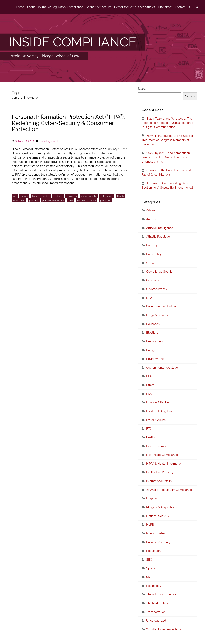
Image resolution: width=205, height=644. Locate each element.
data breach (107, 196)
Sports (151, 568)
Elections (152, 333)
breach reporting (41, 196)
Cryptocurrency (157, 289)
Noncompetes (156, 533)
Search (143, 89)
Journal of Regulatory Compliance (60, 7)
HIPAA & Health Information (164, 464)
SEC (149, 560)
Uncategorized (49, 141)
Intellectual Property (160, 472)
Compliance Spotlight (161, 272)
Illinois (120, 196)
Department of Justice (161, 306)
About (31, 7)
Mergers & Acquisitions (161, 507)
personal (34, 201)
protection (106, 201)
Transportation (156, 612)
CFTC (150, 263)
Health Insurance (157, 446)
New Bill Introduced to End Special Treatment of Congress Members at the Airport (167, 140)
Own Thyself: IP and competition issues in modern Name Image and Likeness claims (166, 157)
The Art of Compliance (161, 594)
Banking (152, 245)
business (58, 196)
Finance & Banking (158, 402)
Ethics (150, 385)
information (19, 201)
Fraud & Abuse (156, 420)
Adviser (151, 210)
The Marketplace (158, 603)
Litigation (152, 498)
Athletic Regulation (159, 237)
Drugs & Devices (157, 315)
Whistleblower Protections (164, 629)
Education (153, 324)
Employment (155, 341)
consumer (72, 196)
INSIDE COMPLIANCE (72, 42)
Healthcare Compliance (162, 455)
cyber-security (89, 196)
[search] (197, 7)
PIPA (71, 201)
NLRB (150, 525)
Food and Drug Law (159, 411)
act (15, 196)
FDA (149, 394)
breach (24, 196)
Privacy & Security (87, 201)
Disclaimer (165, 7)
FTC (149, 429)
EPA (149, 376)
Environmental (156, 359)
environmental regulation (163, 368)
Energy (151, 350)
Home (20, 7)
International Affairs (159, 481)
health (150, 437)
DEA (149, 298)
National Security (158, 516)
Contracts (153, 280)
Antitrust (152, 219)
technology (154, 586)
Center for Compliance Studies (135, 7)
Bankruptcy (154, 254)
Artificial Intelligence (160, 228)
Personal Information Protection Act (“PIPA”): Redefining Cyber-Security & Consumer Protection (68, 123)
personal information (53, 201)
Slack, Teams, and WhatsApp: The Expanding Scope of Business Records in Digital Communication (167, 123)
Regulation (153, 551)
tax (148, 577)
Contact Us (182, 7)
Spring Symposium (99, 7)
